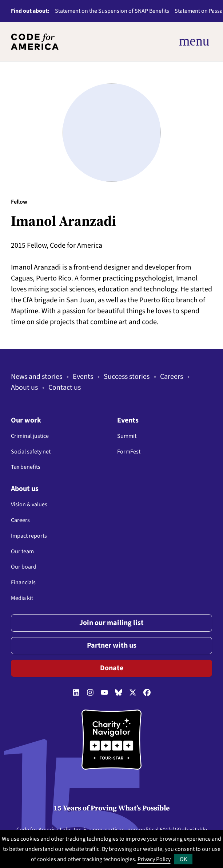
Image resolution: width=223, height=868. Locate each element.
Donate (112, 668)
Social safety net (31, 452)
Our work (26, 420)
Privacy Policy (154, 859)
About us (24, 388)
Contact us (65, 388)
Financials (23, 582)
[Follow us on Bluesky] (119, 693)
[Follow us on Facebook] (147, 693)
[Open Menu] (165, 42)
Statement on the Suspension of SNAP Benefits (112, 11)
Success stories (127, 377)
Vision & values (29, 504)
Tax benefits (26, 467)
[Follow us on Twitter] (133, 693)
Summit (127, 436)
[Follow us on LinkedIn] (76, 693)
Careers (172, 377)
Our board (24, 567)
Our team (22, 551)
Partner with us (112, 645)
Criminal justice (30, 436)
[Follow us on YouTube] (104, 693)
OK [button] (183, 859)
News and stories (37, 377)
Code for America (37, 830)
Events (83, 377)
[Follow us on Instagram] (90, 693)
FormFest (129, 452)
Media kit (22, 598)
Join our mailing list (111, 623)
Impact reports (29, 536)
